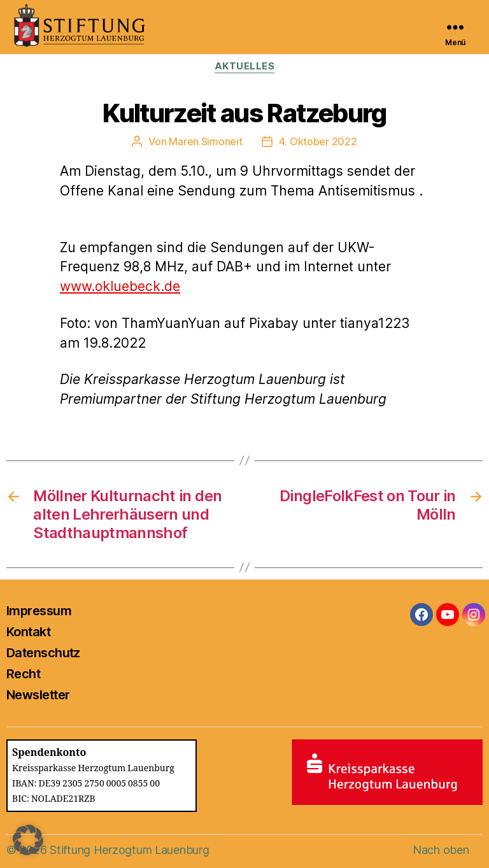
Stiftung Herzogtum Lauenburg (129, 850)
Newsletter (38, 695)
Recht (23, 674)
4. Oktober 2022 (318, 141)
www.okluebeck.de (120, 286)
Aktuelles (245, 66)
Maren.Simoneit (205, 141)
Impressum (39, 611)
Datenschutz (43, 653)
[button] (28, 840)
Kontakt (28, 632)
